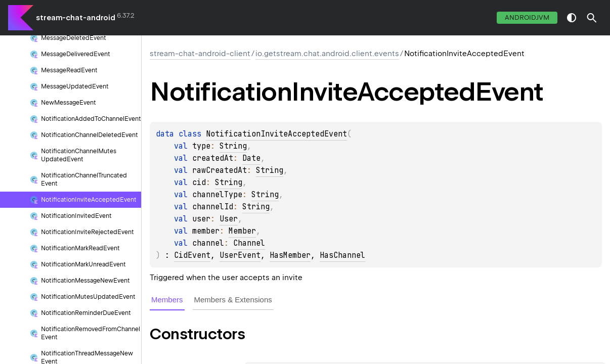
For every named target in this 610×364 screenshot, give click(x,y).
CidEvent (192, 255)
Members (167, 300)
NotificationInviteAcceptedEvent (276, 134)
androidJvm (527, 17)
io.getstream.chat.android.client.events (327, 54)
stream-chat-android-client (200, 54)
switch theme (572, 18)
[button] (592, 18)
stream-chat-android (76, 18)
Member (242, 231)
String (233, 146)
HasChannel (342, 255)
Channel (249, 243)
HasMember (290, 255)
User (229, 219)
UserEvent (240, 255)
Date (251, 158)
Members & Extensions (233, 300)
